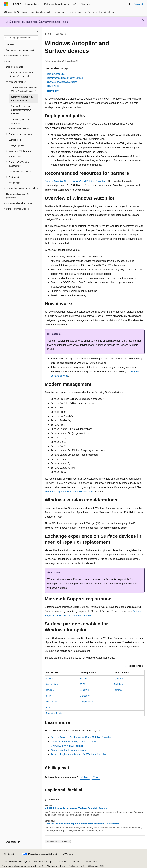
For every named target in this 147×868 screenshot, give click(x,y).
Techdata (118, 684)
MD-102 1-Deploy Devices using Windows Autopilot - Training (76, 808)
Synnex (118, 678)
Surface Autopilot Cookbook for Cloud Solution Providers (75, 181)
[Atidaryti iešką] (130, 4)
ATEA (83, 684)
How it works (53, 86)
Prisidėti (77, 862)
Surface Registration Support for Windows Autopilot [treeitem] (21, 110)
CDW (49, 678)
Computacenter (87, 702)
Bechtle (84, 690)
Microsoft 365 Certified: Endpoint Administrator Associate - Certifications (82, 824)
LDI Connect (52, 702)
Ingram (117, 690)
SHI (48, 696)
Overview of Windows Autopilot (62, 82)
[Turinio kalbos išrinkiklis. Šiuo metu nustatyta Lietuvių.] (10, 854)
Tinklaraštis (62, 862)
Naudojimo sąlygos (56, 866)
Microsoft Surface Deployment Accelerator (73, 742)
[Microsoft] (6, 4)
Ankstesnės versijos (43, 862)
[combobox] (21, 38)
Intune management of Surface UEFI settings (69, 492)
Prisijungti (139, 4)
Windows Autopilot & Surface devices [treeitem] (22, 99)
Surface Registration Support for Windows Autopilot (78, 754)
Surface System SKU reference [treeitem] (21, 121)
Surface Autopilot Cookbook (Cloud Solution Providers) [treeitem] (24, 89)
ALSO (83, 678)
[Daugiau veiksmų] (142, 34)
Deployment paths (56, 74)
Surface (59, 34)
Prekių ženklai (76, 866)
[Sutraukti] (38, 31)
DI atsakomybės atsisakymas (16, 862)
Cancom (84, 696)
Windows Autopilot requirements (68, 750)
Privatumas (90, 862)
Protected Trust (53, 713)
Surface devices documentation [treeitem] (21, 50)
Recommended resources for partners (65, 78)
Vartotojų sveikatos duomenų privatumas (22, 866)
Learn (48, 34)
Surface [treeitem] (10, 44)
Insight (49, 690)
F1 (47, 707)
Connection (52, 684)
